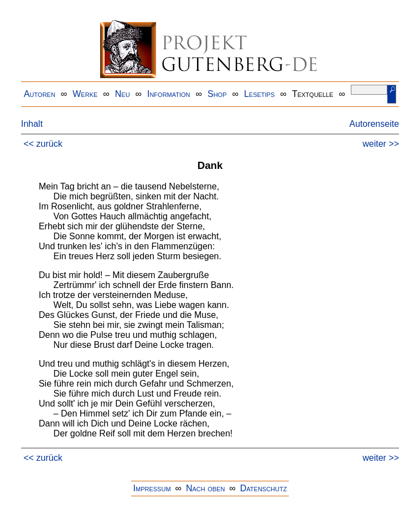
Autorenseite (374, 124)
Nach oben (205, 488)
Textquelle (313, 94)
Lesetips (259, 94)
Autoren (40, 94)
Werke (85, 94)
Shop (217, 94)
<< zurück (43, 144)
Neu (123, 94)
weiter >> (381, 144)
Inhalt (32, 124)
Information (169, 94)
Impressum (152, 488)
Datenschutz (264, 488)
